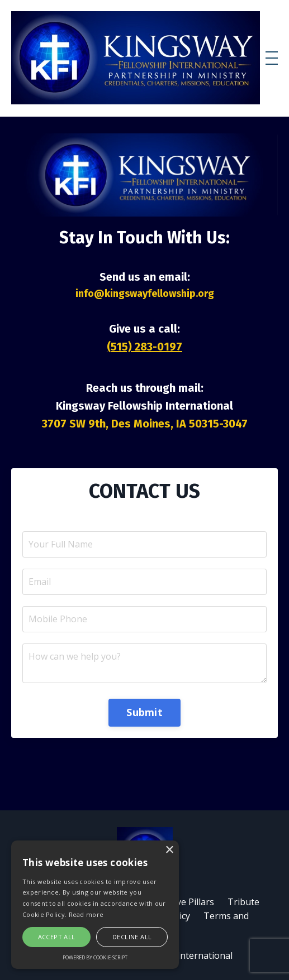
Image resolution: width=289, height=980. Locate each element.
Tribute (243, 902)
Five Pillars (192, 902)
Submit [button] (144, 712)
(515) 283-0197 (144, 347)
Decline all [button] (132, 937)
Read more (86, 914)
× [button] (169, 850)
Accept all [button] (57, 937)
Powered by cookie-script (95, 957)
